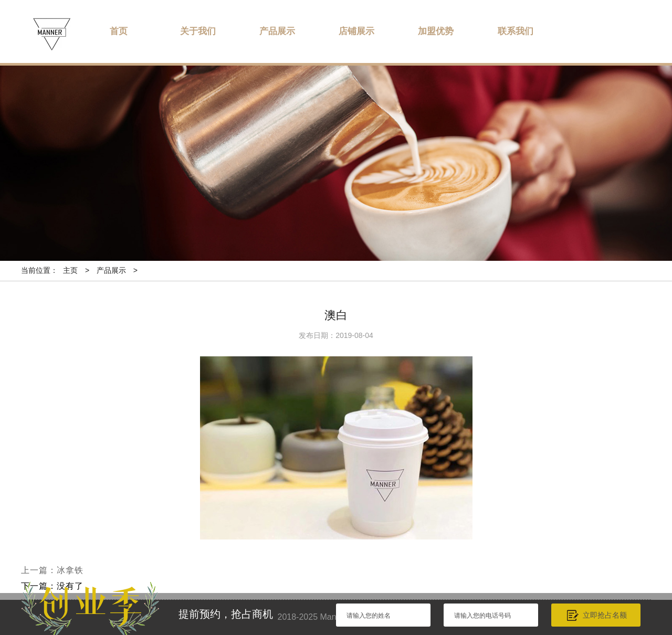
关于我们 (198, 31)
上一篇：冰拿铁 (52, 570)
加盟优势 (436, 31)
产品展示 (277, 31)
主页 (70, 270)
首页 (119, 31)
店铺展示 (356, 31)
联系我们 (516, 31)
